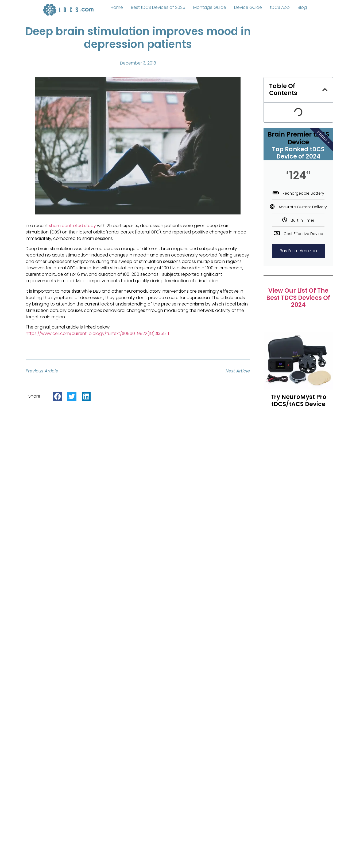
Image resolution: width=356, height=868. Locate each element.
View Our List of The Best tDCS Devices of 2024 (298, 298)
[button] (57, 396)
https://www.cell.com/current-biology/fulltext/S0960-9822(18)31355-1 (97, 333)
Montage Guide (210, 7)
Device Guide (248, 7)
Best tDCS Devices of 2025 (158, 7)
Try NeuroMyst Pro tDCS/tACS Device (298, 400)
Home (117, 7)
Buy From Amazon (298, 251)
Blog (302, 7)
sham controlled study (72, 226)
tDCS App (280, 7)
